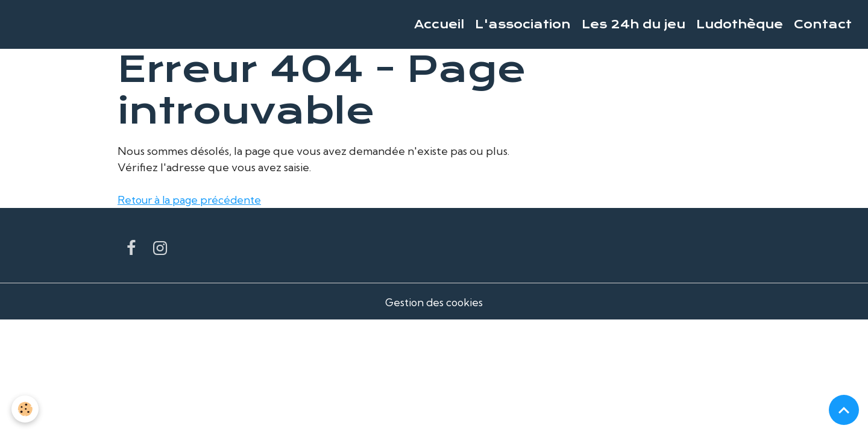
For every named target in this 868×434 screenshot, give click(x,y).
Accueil (439, 24)
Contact (823, 24)
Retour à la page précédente (192, 200)
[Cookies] (26, 409)
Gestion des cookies (434, 302)
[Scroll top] (844, 410)
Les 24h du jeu (634, 24)
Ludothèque (740, 24)
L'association (523, 24)
